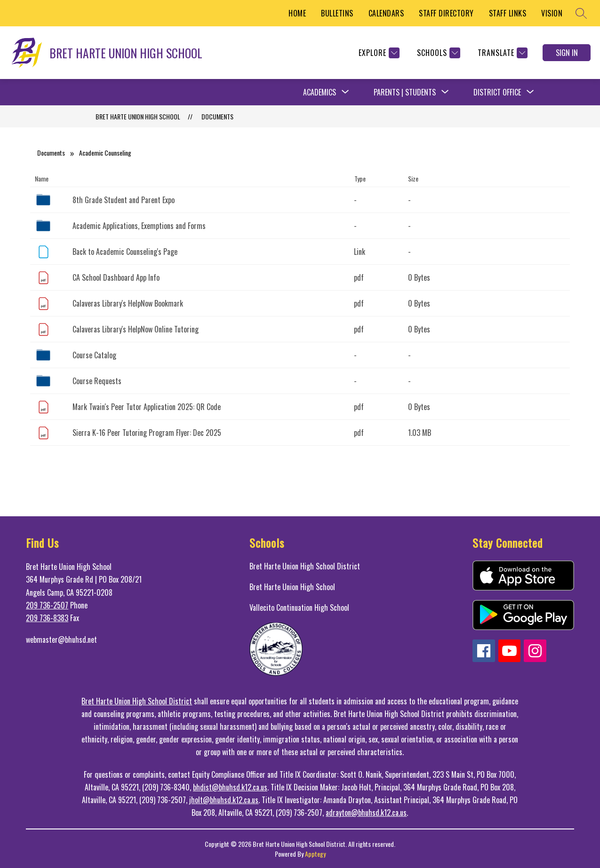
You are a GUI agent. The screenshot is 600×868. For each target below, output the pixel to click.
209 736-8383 (47, 618)
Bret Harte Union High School (292, 587)
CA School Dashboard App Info (116, 277)
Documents (217, 116)
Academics (320, 92)
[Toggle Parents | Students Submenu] (445, 92)
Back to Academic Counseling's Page (125, 252)
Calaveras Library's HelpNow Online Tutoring (136, 329)
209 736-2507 (47, 605)
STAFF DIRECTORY (446, 13)
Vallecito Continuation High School (299, 608)
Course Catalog (94, 355)
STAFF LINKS (508, 13)
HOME (297, 13)
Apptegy (315, 854)
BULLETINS (337, 13)
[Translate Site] (501, 53)
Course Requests (97, 381)
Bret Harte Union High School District (305, 566)
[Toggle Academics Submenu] (345, 92)
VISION (552, 13)
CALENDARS (386, 13)
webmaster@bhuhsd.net (61, 639)
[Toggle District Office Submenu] (530, 92)
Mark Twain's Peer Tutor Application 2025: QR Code (147, 407)
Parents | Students (405, 92)
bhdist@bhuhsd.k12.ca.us (230, 787)
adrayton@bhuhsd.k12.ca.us (366, 813)
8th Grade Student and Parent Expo (124, 200)
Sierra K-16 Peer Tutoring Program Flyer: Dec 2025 (147, 433)
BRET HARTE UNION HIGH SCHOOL (138, 116)
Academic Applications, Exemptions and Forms (139, 226)
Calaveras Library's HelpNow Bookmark (128, 303)
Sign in (567, 53)
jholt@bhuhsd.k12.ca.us (224, 800)
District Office (497, 92)
